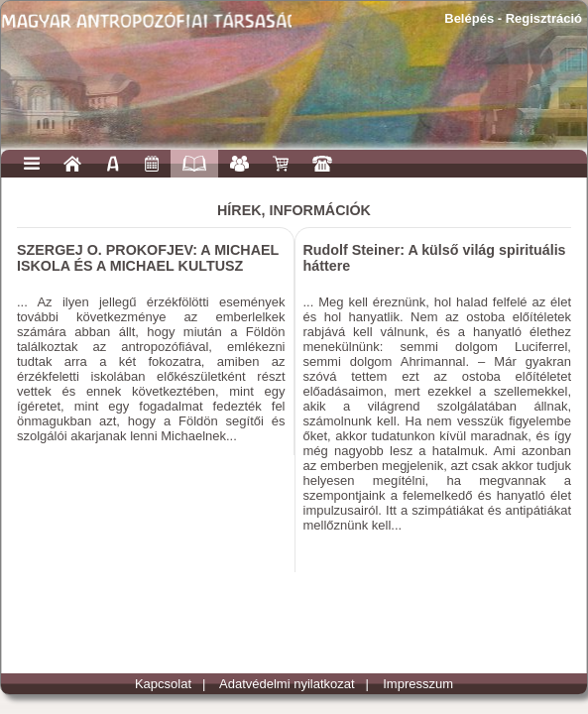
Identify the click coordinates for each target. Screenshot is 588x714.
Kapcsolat (163, 684)
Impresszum (418, 684)
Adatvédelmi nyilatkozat (287, 684)
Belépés (469, 18)
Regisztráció (544, 18)
